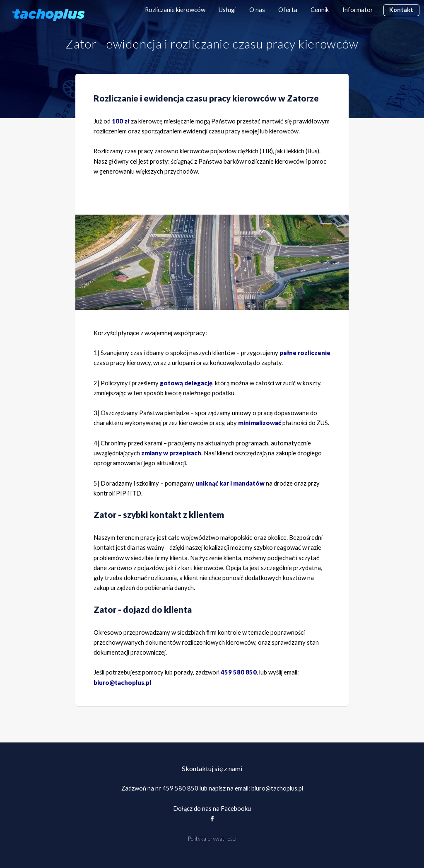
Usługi (227, 10)
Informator (358, 10)
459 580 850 (180, 788)
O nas (257, 10)
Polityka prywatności (212, 839)
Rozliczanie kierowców (175, 10)
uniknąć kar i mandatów (230, 483)
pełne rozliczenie (305, 353)
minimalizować (260, 423)
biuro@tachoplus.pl (122, 683)
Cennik (320, 10)
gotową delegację (186, 383)
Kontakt (401, 10)
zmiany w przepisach (171, 453)
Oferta (288, 10)
